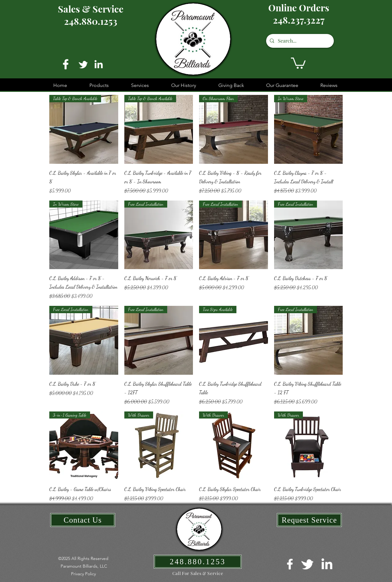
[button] (298, 62)
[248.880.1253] (198, 562)
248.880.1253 (91, 21)
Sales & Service (91, 9)
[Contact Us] (83, 520)
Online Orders (299, 8)
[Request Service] (309, 520)
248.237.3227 (299, 20)
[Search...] (299, 41)
